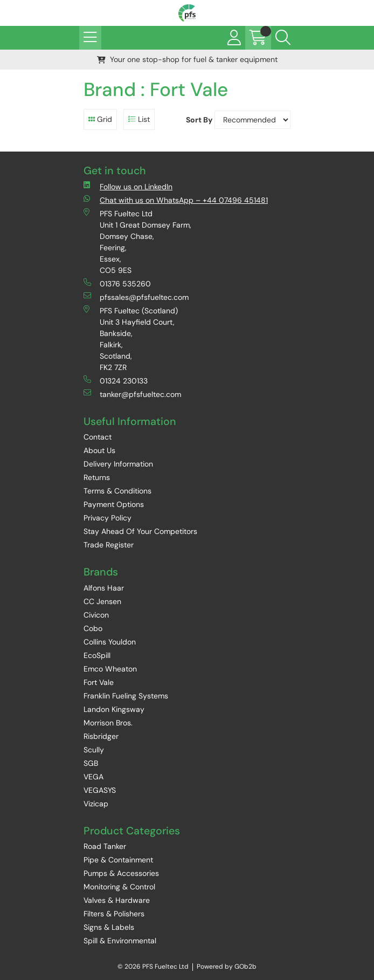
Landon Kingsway (114, 709)
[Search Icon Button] (283, 38)
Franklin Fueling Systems (126, 696)
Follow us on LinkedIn (128, 186)
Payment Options (114, 504)
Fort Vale (99, 682)
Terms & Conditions (117, 491)
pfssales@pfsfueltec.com (136, 297)
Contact (98, 437)
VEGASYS (100, 790)
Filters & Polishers (114, 914)
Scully (94, 750)
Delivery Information (118, 464)
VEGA (93, 777)
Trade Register (109, 545)
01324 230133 (116, 381)
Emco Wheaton (110, 669)
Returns (97, 477)
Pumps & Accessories (121, 873)
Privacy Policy (108, 518)
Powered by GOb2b (227, 967)
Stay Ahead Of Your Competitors (140, 531)
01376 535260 (117, 283)
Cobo (93, 628)
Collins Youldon (110, 642)
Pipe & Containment (118, 860)
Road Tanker (105, 846)
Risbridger (101, 736)
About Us (99, 450)
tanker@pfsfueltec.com (132, 394)
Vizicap (96, 804)
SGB (91, 763)
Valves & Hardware (117, 900)
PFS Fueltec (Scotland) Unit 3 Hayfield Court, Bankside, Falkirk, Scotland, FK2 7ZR (131, 339)
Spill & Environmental (120, 941)
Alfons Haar (104, 588)
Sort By (199, 120)
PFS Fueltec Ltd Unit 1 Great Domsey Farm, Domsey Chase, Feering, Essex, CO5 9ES (137, 242)
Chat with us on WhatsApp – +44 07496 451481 (176, 200)
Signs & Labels (109, 927)
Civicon (96, 615)
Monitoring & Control (119, 887)
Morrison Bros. (108, 723)
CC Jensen (102, 601)
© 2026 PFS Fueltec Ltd (153, 967)
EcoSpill (97, 655)
